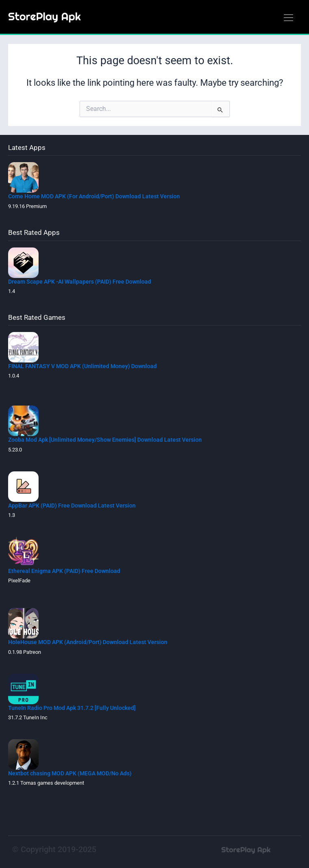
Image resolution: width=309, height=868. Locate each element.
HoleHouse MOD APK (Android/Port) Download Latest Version (88, 642)
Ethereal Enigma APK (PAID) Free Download (64, 571)
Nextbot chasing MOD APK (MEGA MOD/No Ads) (70, 773)
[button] (288, 18)
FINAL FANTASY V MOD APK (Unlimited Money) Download (82, 366)
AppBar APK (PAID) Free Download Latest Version (72, 506)
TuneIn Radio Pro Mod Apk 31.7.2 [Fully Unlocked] (72, 708)
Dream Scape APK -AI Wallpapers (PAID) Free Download (80, 282)
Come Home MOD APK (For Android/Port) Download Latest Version (94, 196)
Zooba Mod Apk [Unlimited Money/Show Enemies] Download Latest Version (105, 440)
